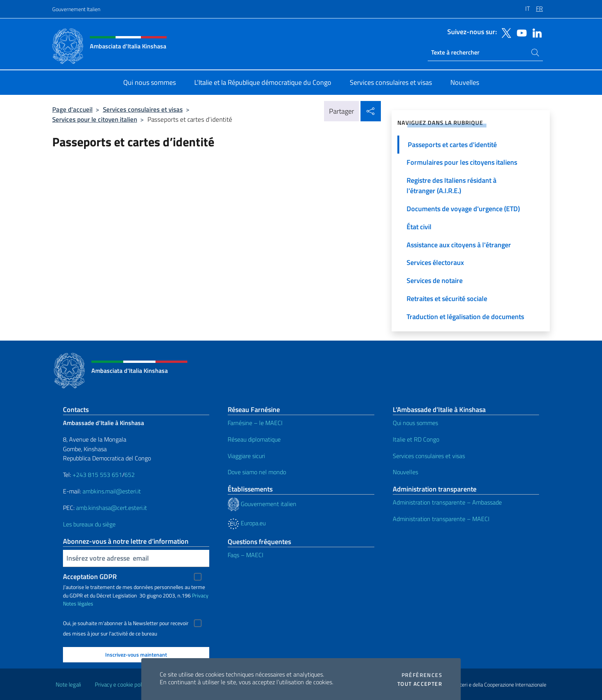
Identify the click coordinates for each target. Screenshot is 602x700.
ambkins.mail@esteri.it (112, 491)
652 (130, 475)
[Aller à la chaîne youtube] (520, 32)
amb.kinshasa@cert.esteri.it (112, 508)
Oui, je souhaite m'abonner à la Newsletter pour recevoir (126, 623)
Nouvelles (405, 472)
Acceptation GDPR (90, 577)
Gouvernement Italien (76, 9)
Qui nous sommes (415, 423)
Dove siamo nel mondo (257, 472)
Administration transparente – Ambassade (447, 502)
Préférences (422, 675)
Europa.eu (247, 523)
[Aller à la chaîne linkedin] (535, 32)
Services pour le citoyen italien (95, 119)
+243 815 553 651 (97, 475)
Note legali (68, 684)
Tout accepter (420, 684)
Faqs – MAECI (246, 555)
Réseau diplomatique (254, 439)
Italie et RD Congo (416, 439)
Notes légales (78, 603)
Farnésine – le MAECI (255, 423)
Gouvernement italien (262, 504)
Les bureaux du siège (89, 524)
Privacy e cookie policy (122, 684)
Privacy (200, 595)
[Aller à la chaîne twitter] (504, 32)
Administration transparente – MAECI (441, 519)
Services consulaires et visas (143, 109)
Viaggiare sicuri (246, 456)
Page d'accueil (72, 109)
